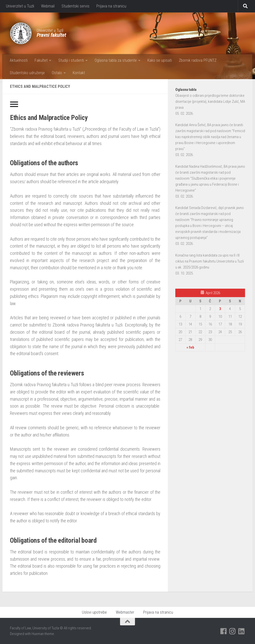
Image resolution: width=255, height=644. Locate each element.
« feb (190, 347)
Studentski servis (75, 6)
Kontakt (79, 73)
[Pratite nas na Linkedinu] (242, 631)
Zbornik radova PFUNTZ (198, 60)
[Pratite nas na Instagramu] (233, 631)
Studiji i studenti (71, 60)
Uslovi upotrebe (94, 612)
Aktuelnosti (19, 60)
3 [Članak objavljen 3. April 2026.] (220, 309)
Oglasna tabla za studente (116, 60)
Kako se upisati (160, 60)
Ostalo (57, 73)
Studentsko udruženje (27, 73)
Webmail (48, 6)
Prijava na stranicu (111, 6)
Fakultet (41, 60)
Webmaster (125, 612)
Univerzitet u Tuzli (20, 6)
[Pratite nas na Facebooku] (224, 631)
